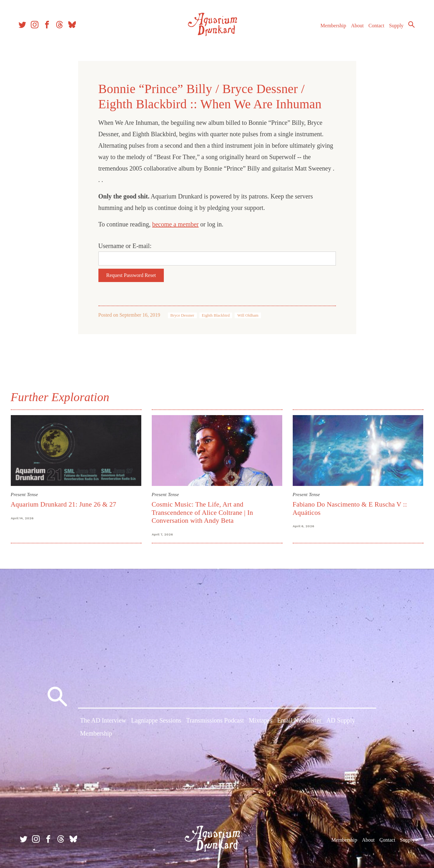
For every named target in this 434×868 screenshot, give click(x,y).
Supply (394, 28)
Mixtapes (260, 722)
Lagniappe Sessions (156, 722)
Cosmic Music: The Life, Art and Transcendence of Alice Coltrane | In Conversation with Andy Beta (203, 512)
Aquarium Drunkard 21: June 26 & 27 (64, 504)
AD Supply (341, 722)
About (354, 28)
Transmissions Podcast (215, 722)
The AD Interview (103, 722)
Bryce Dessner (182, 315)
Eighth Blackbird (216, 315)
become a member (175, 224)
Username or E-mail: (125, 246)
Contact (374, 28)
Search (409, 27)
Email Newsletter (299, 722)
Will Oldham (248, 315)
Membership (330, 28)
